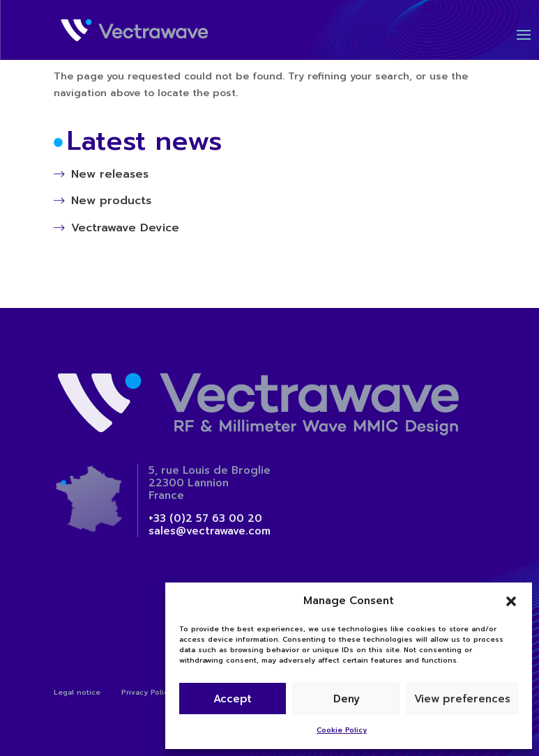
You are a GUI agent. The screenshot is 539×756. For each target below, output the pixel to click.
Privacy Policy (147, 692)
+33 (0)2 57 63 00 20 (205, 518)
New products (111, 201)
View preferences (462, 699)
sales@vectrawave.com (210, 531)
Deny (347, 699)
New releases (110, 174)
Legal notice (77, 692)
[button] (511, 601)
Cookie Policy (342, 730)
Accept (233, 699)
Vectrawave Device (125, 228)
